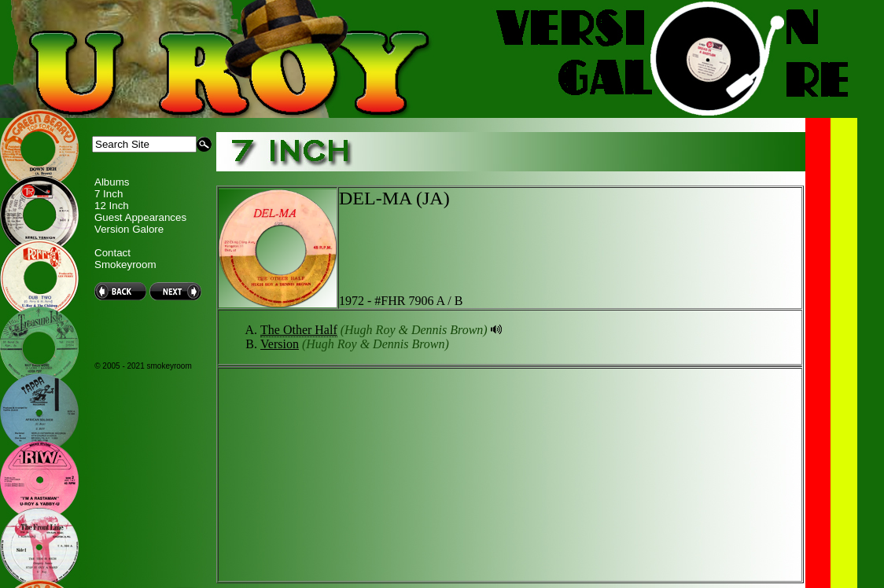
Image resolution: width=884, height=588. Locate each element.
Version (280, 344)
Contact (112, 253)
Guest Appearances (140, 217)
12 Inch (112, 206)
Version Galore (129, 229)
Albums (112, 182)
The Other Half (299, 330)
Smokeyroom (125, 265)
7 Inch (109, 194)
